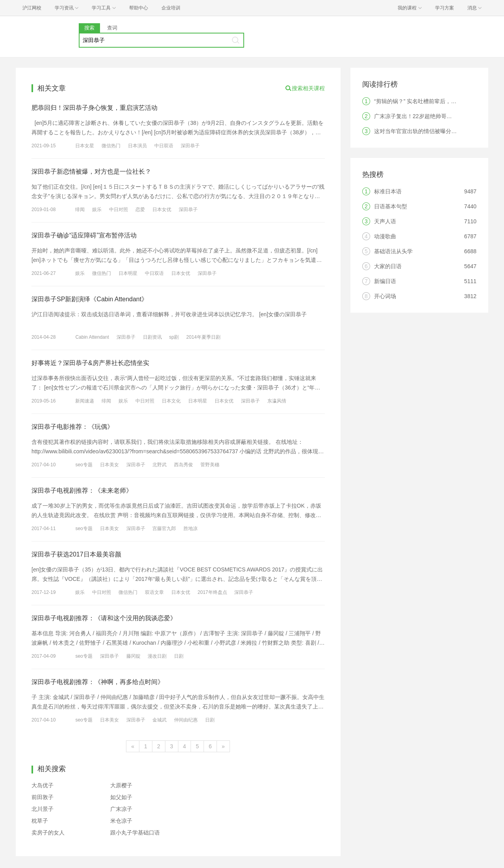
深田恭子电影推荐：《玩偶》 (72, 427)
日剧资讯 (152, 337)
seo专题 (84, 465)
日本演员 (137, 146)
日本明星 (128, 273)
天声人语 (385, 221)
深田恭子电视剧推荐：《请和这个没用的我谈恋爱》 (104, 618)
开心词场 (385, 296)
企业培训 (171, 8)
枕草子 (40, 821)
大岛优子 (43, 785)
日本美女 (109, 465)
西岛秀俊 (183, 465)
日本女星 (85, 146)
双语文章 (154, 592)
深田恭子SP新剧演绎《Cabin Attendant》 (90, 299)
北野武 (159, 465)
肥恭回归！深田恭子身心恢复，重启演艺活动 (94, 108)
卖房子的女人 (48, 833)
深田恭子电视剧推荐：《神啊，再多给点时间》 (98, 682)
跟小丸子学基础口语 (135, 833)
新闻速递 (85, 401)
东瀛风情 (277, 401)
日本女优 (162, 210)
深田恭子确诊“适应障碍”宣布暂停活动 (84, 235)
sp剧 (174, 337)
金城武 (159, 720)
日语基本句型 (391, 206)
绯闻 (80, 210)
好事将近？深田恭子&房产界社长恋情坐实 (90, 363)
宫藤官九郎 (164, 529)
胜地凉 (191, 529)
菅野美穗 (210, 465)
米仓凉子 (121, 821)
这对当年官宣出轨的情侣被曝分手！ (418, 131)
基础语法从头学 (393, 251)
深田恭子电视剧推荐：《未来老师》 (82, 491)
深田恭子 (190, 146)
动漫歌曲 (385, 236)
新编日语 (385, 281)
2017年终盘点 (212, 592)
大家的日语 (388, 266)
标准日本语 (388, 191)
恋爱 (140, 210)
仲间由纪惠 (186, 720)
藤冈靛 (133, 656)
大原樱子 (121, 785)
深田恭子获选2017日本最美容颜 (76, 554)
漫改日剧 (157, 656)
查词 (112, 28)
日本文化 (171, 401)
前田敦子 (43, 797)
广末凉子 (121, 809)
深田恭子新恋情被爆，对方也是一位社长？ (91, 172)
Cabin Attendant (92, 337)
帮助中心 (139, 8)
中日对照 (119, 210)
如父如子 (121, 797)
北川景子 (43, 809)
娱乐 (97, 210)
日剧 (179, 656)
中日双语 (164, 146)
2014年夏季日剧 (203, 337)
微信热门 (111, 146)
